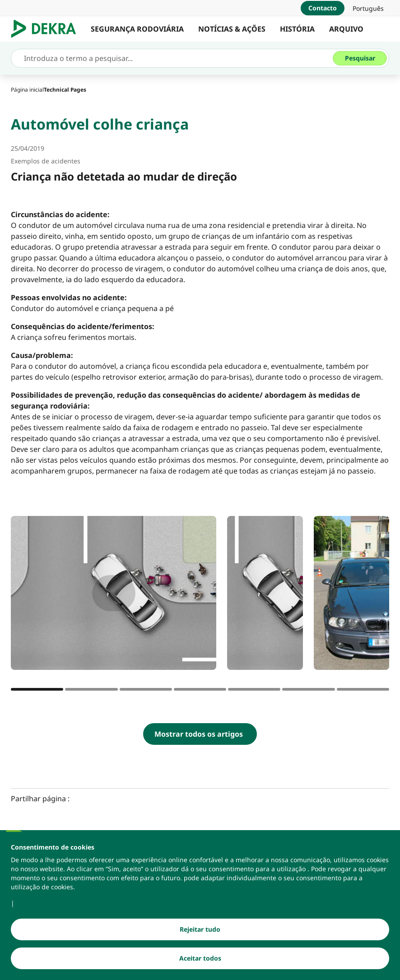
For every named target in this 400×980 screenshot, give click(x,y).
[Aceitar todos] (200, 959)
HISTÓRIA (297, 29)
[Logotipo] (47, 29)
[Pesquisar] (360, 58)
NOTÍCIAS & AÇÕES (232, 29)
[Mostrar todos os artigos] (200, 734)
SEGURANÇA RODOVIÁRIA (137, 29)
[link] (368, 8)
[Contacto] (323, 8)
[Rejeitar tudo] (200, 930)
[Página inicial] (27, 90)
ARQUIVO (346, 29)
